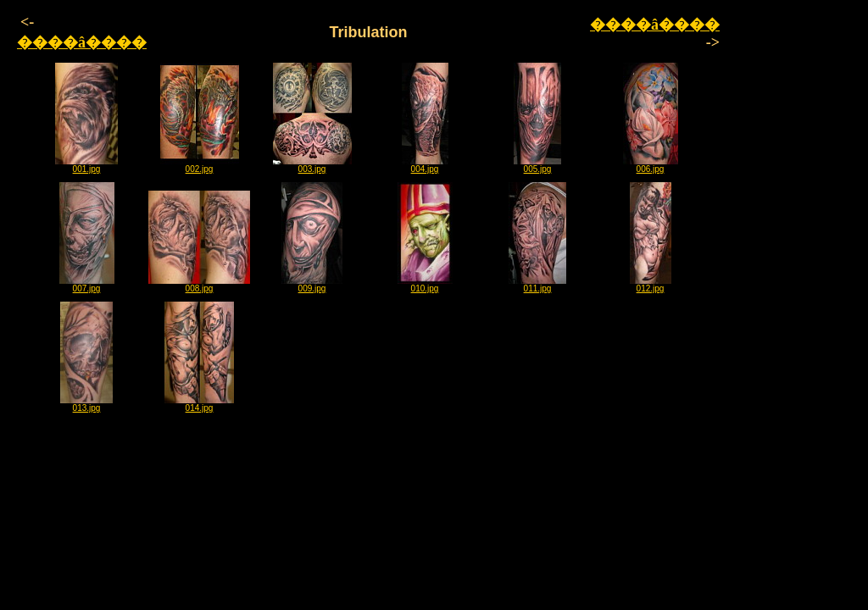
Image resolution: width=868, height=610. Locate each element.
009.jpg (312, 285)
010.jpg (425, 285)
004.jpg (425, 165)
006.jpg (651, 165)
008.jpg (199, 285)
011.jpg (537, 285)
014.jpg (199, 404)
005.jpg (537, 165)
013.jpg (86, 404)
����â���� (82, 42)
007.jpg (87, 285)
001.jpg (86, 165)
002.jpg (200, 165)
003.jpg (312, 165)
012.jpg (651, 285)
